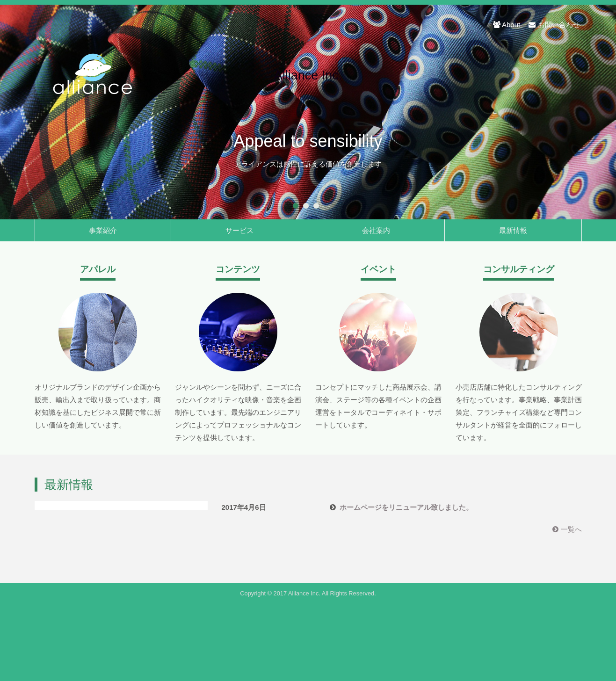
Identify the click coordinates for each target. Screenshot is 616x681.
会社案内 (376, 230)
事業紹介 (103, 230)
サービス (239, 230)
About (507, 25)
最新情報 (513, 230)
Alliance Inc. (308, 76)
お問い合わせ (554, 25)
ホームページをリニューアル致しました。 (406, 507)
